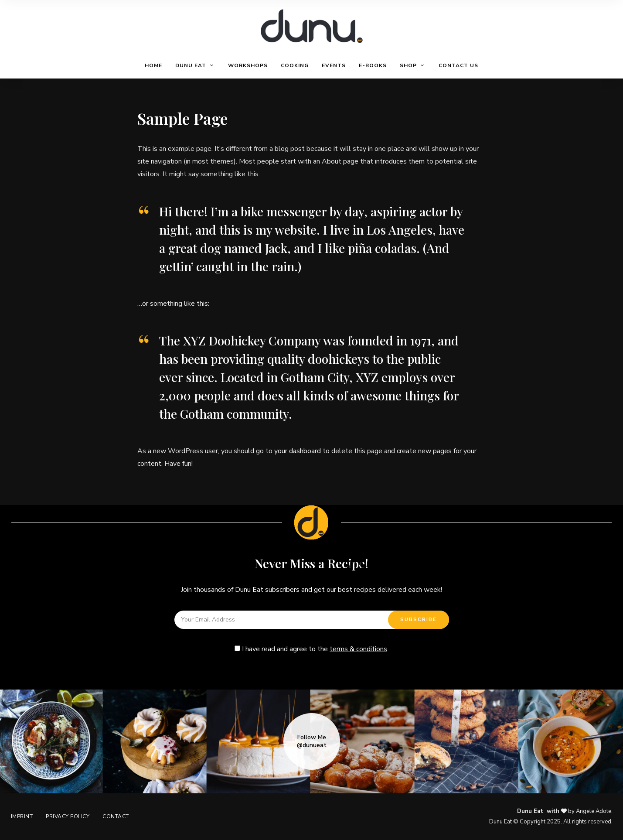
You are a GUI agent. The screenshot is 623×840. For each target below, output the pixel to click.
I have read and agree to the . (311, 649)
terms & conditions (358, 649)
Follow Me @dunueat (312, 741)
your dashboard (298, 451)
